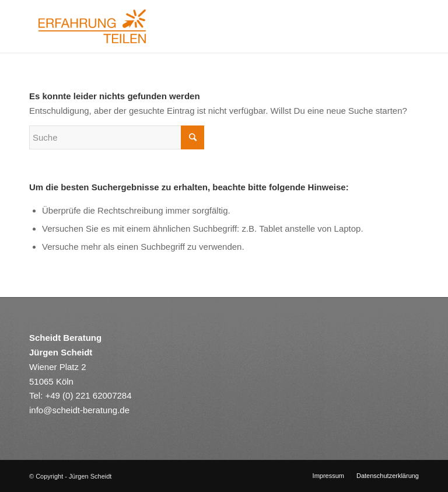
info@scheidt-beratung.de (79, 410)
